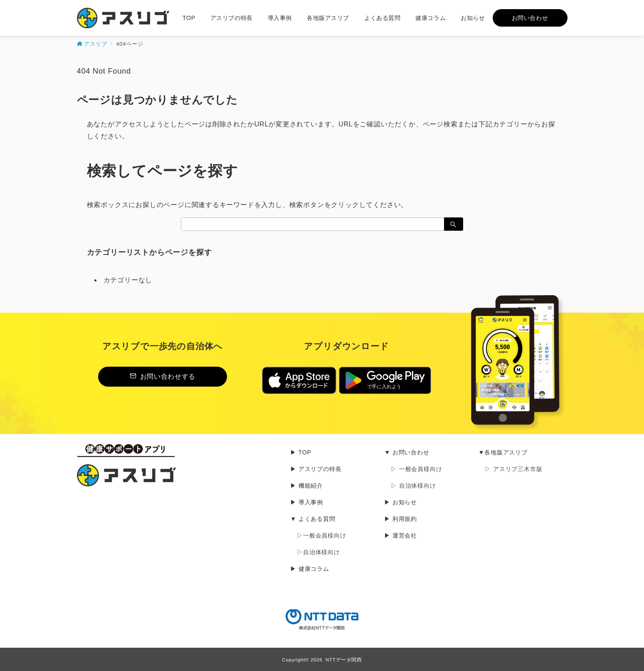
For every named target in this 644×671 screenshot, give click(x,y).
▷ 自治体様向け (413, 486)
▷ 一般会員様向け (416, 469)
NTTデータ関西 (344, 660)
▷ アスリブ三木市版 (513, 469)
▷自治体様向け (318, 552)
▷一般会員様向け (321, 535)
